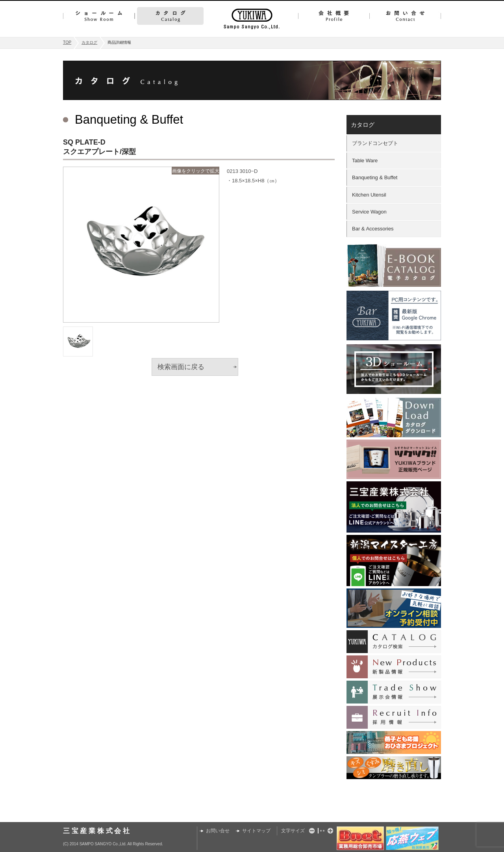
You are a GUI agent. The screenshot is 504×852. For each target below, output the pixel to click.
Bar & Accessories (373, 229)
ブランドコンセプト (375, 143)
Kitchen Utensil (369, 195)
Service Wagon (369, 212)
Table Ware (365, 161)
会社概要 (334, 16)
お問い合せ (405, 16)
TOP (67, 42)
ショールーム (99, 16)
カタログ (170, 16)
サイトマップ (256, 831)
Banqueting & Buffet (375, 177)
